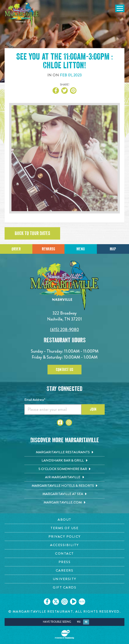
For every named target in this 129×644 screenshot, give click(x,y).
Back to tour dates (32, 233)
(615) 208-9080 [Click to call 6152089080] (64, 330)
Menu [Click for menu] (81, 249)
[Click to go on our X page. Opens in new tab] (56, 602)
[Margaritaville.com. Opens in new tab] (64, 503)
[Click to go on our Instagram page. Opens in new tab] (64, 602)
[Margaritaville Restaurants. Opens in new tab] (64, 452)
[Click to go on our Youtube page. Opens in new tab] (73, 602)
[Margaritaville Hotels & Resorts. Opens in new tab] (64, 486)
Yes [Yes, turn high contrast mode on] (79, 622)
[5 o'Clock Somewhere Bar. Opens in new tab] (64, 469)
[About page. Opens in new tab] (64, 520)
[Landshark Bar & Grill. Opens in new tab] (64, 461)
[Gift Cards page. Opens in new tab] (64, 587)
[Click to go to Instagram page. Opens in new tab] (69, 423)
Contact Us (64, 370)
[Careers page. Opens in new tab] (64, 571)
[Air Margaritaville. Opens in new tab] (64, 477)
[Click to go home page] (22, 15)
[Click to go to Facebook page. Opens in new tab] (60, 423)
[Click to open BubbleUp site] (64, 634)
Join (93, 409)
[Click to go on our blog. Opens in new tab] (82, 602)
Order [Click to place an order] (16, 249)
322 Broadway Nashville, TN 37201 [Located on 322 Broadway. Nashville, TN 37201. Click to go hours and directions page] (64, 316)
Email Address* (35, 400)
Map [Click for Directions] (113, 249)
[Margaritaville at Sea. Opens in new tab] (64, 494)
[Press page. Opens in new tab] (64, 562)
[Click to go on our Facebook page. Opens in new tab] (47, 602)
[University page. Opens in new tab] (64, 579)
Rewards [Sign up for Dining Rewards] (48, 249)
